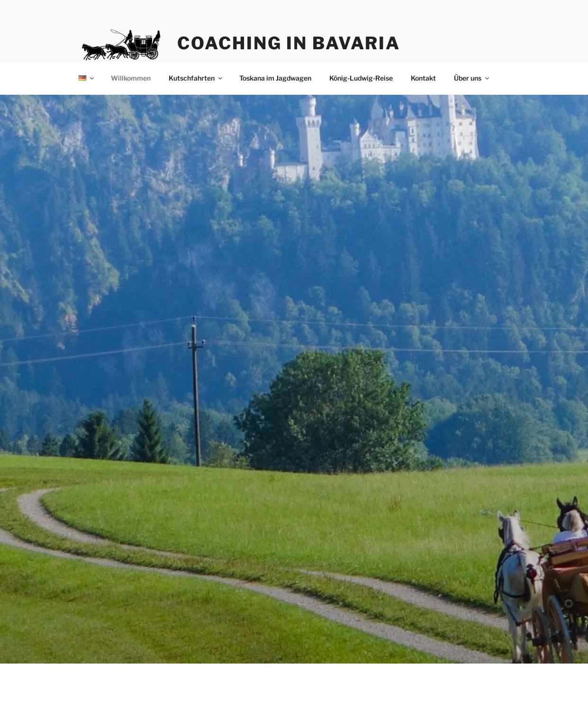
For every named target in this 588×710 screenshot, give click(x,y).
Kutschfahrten (196, 78)
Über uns (472, 78)
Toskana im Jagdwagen (275, 78)
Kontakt (423, 78)
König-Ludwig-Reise (361, 78)
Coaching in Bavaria (289, 43)
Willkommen (131, 78)
